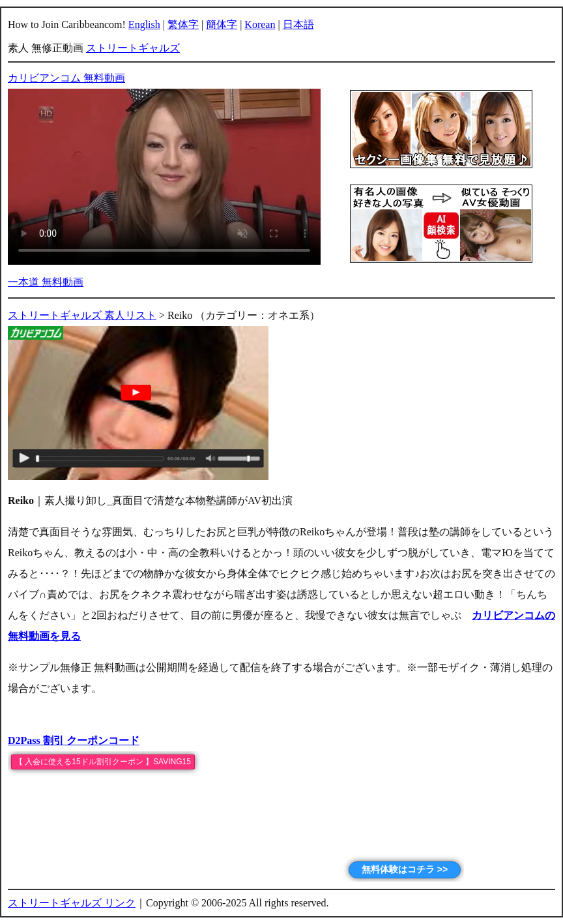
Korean (260, 24)
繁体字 (183, 24)
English (144, 24)
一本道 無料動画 (46, 282)
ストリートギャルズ (133, 48)
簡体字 (222, 24)
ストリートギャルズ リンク (72, 903)
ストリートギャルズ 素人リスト (82, 315)
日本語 (298, 24)
